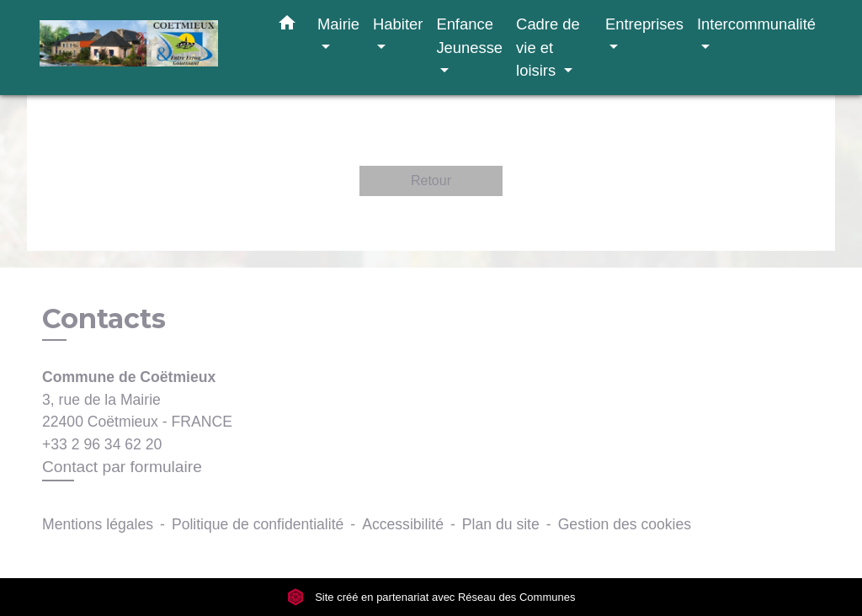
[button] (287, 26)
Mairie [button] (338, 24)
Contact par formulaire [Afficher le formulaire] (122, 467)
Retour (431, 181)
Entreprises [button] (644, 24)
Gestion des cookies (625, 524)
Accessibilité (403, 524)
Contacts (104, 319)
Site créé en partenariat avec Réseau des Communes (431, 597)
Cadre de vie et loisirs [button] (548, 47)
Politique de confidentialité (258, 524)
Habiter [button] (398, 24)
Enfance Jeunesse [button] (469, 36)
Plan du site (501, 524)
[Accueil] (145, 48)
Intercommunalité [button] (756, 24)
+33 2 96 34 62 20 (102, 444)
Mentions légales (98, 524)
